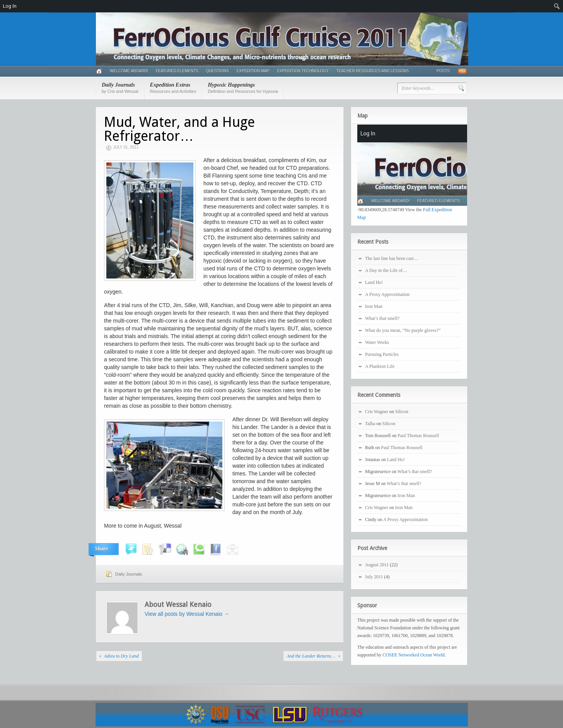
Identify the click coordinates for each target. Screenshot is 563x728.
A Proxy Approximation (387, 294)
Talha (370, 424)
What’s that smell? (382, 318)
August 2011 (377, 565)
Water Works (377, 342)
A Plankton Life (380, 366)
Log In (10, 6)
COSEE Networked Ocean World (413, 655)
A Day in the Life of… (386, 270)
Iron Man (374, 306)
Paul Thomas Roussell (418, 436)
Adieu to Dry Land (121, 656)
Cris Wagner (377, 412)
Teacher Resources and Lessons (373, 71)
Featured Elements (177, 71)
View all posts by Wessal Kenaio (187, 614)
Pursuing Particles (382, 354)
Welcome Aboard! (129, 71)
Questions (218, 71)
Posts (443, 71)
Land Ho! (374, 282)
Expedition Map (253, 71)
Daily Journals (120, 88)
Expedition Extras (173, 88)
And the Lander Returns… (311, 656)
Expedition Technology (303, 71)
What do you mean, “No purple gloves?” (403, 330)
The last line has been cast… (392, 258)
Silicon (402, 412)
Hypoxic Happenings (243, 88)
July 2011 (374, 577)
